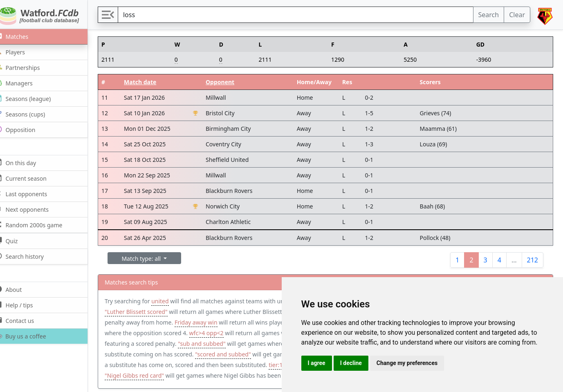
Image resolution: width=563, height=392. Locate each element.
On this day (25, 162)
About (18, 289)
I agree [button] (317, 363)
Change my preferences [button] (407, 363)
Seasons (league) (32, 98)
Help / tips (24, 305)
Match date (150, 82)
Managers (23, 83)
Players (19, 52)
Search (489, 15)
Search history (29, 256)
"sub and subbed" (229, 344)
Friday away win (207, 322)
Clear (517, 15)
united (170, 301)
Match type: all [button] (153, 259)
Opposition (25, 129)
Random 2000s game (38, 225)
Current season (30, 178)
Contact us (24, 320)
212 (533, 260)
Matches (21, 36)
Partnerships (27, 67)
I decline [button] (351, 363)
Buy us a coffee (29, 336)
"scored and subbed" (256, 354)
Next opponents (31, 209)
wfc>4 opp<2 (236, 333)
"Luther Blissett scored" (147, 312)
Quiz (16, 241)
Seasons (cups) (29, 114)
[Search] (301, 15)
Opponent (229, 82)
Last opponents (30, 194)
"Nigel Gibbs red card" (190, 375)
